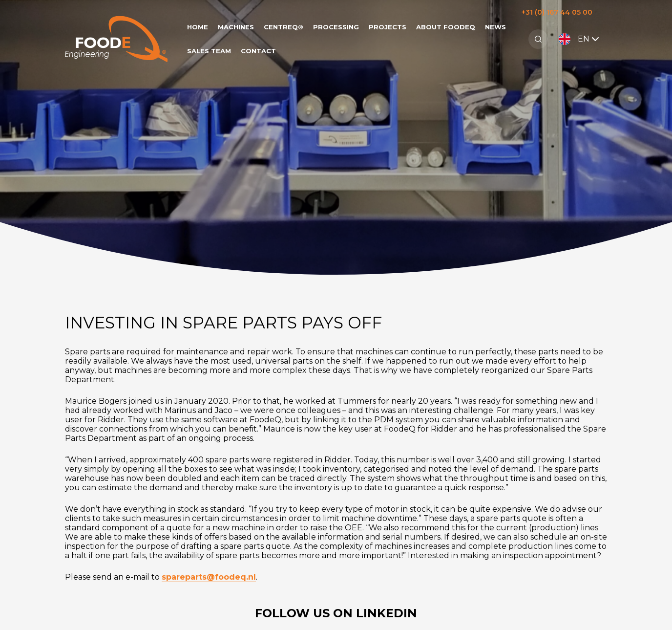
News (495, 27)
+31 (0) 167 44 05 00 (557, 12)
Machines (236, 27)
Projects (388, 27)
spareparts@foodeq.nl (209, 577)
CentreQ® (283, 27)
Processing (336, 27)
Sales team (209, 51)
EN (580, 39)
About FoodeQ (446, 27)
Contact (258, 51)
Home (198, 27)
